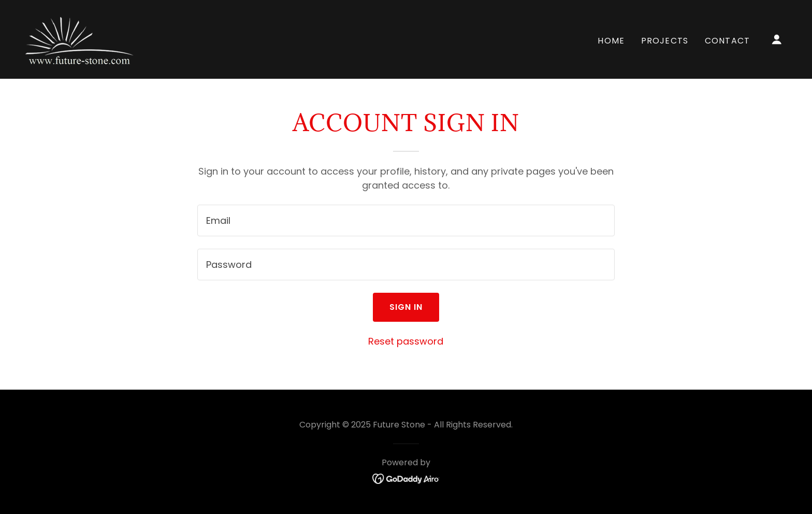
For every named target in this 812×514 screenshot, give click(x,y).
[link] (81, 39)
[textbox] (406, 220)
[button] (777, 39)
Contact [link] (727, 41)
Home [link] (611, 41)
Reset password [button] (406, 341)
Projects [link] (665, 41)
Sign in (406, 307)
